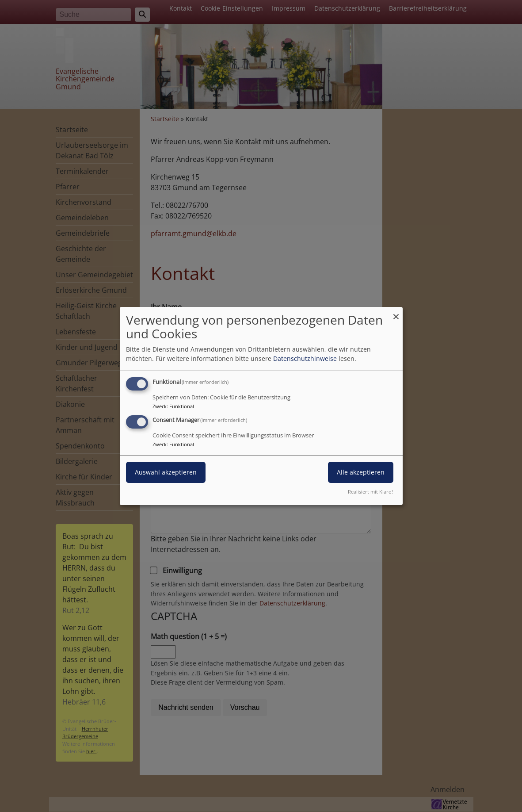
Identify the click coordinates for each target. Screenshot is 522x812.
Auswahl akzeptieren (166, 472)
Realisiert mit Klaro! (370, 492)
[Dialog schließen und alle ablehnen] (396, 312)
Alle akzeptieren (361, 472)
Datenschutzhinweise (305, 358)
